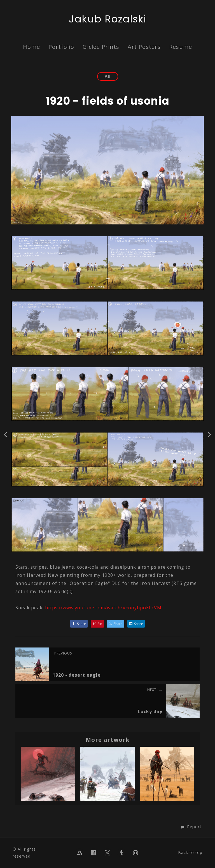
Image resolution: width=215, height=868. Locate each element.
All (108, 76)
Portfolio (61, 47)
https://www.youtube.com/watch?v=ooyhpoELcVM (103, 608)
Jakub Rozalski (107, 19)
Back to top (190, 852)
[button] (191, 827)
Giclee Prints (101, 47)
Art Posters (144, 47)
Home (31, 47)
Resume (181, 47)
